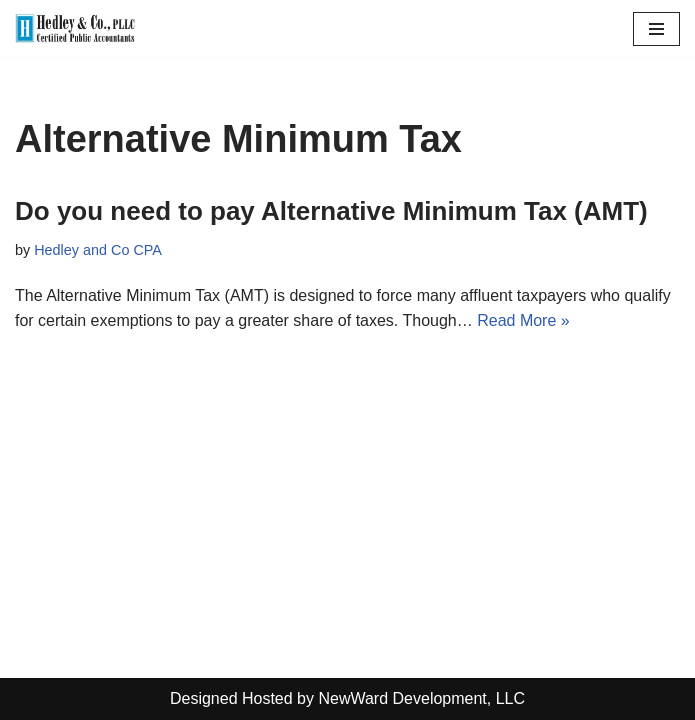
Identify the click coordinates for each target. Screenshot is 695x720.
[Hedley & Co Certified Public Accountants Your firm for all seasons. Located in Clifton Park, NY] (75, 28)
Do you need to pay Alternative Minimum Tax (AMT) (331, 211)
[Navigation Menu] (656, 29)
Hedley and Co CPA (98, 250)
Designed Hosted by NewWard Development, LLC (347, 698)
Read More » (523, 320)
